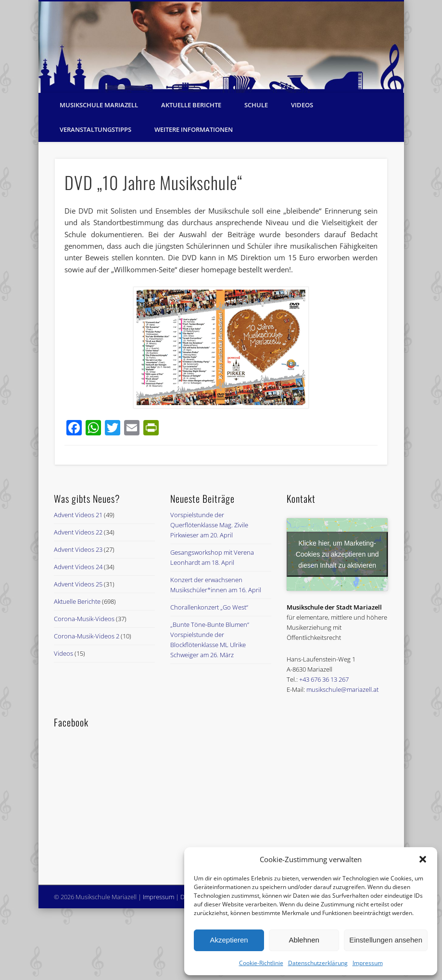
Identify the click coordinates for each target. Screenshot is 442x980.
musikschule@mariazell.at (342, 689)
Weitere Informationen (194, 129)
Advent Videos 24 (78, 567)
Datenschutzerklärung (318, 963)
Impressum (368, 963)
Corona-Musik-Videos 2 (87, 636)
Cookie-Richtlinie (261, 963)
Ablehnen (304, 940)
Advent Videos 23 (78, 549)
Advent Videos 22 (78, 532)
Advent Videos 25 (78, 584)
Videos (302, 105)
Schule (256, 105)
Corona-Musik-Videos (84, 619)
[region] (221, 47)
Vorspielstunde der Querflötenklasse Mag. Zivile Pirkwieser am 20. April (209, 525)
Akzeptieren (229, 940)
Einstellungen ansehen (386, 940)
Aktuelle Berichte (191, 105)
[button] (423, 859)
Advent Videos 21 (78, 515)
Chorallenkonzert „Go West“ (209, 607)
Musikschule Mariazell (99, 105)
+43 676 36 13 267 (324, 679)
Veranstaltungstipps (95, 129)
